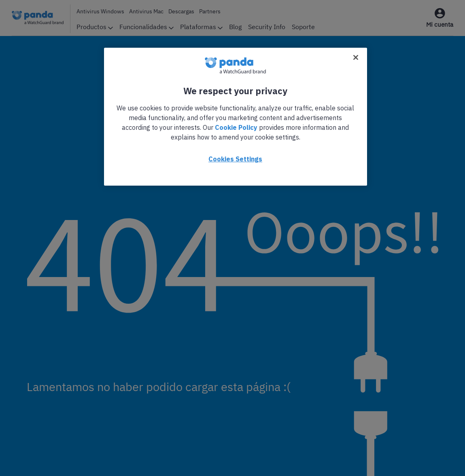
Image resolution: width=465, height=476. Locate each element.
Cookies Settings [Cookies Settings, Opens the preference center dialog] (235, 159)
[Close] (356, 57)
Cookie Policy (236, 127)
